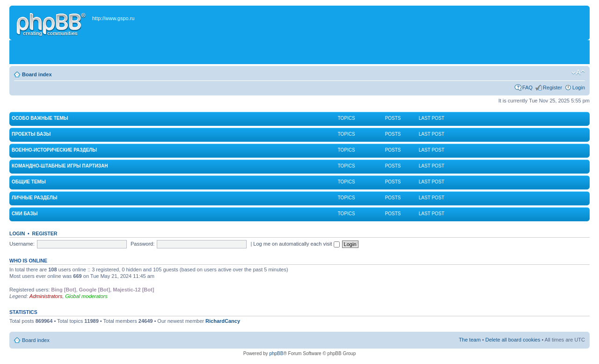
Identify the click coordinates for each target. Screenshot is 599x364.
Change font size (578, 73)
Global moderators (86, 296)
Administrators (46, 296)
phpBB (276, 353)
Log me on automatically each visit (296, 244)
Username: (22, 244)
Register (552, 87)
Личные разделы (35, 198)
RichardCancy (223, 321)
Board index (37, 74)
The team (470, 340)
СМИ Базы (25, 214)
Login (579, 87)
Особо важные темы (40, 118)
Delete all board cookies (513, 340)
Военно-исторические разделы (54, 150)
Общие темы (29, 182)
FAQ (527, 87)
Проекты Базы (31, 134)
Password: (142, 244)
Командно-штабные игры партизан (60, 166)
